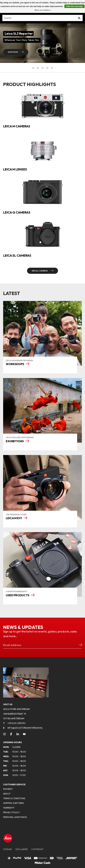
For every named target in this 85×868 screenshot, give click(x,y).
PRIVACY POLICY (11, 812)
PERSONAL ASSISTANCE (15, 817)
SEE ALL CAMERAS (40, 271)
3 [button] (43, 68)
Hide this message (74, 6)
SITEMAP (8, 849)
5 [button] (52, 68)
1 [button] (33, 68)
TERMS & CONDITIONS (14, 798)
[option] (42, 43)
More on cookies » (43, 10)
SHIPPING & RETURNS (14, 803)
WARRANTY (9, 808)
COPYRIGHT (37, 849)
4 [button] (47, 68)
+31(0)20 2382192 (14, 723)
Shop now (13, 52)
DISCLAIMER (22, 849)
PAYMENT (8, 789)
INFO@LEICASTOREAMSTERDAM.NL (25, 728)
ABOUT (7, 794)
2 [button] (38, 68)
